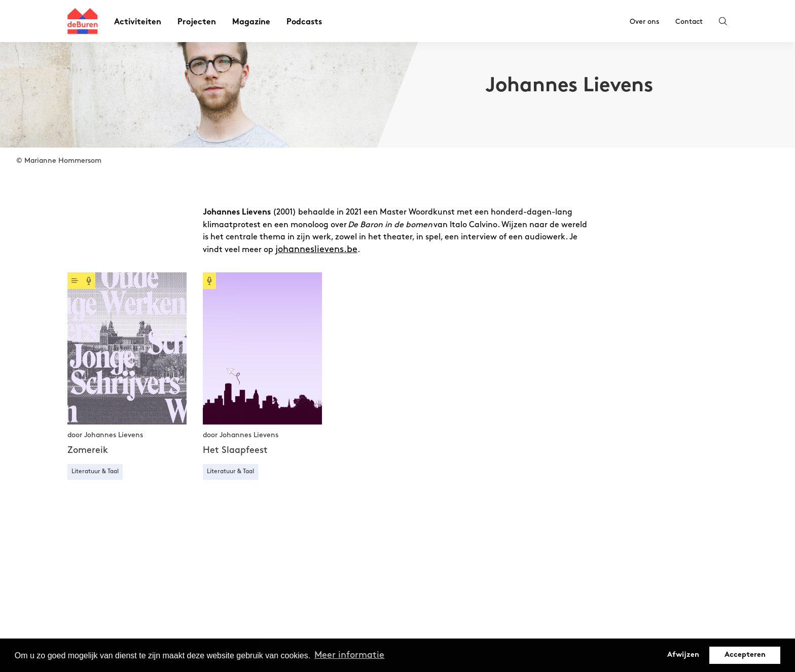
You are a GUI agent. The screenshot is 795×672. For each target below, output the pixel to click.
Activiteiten (138, 23)
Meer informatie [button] (349, 655)
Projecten (197, 23)
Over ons (644, 22)
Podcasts (304, 23)
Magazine (251, 23)
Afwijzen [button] (683, 655)
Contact (689, 22)
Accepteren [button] (745, 655)
